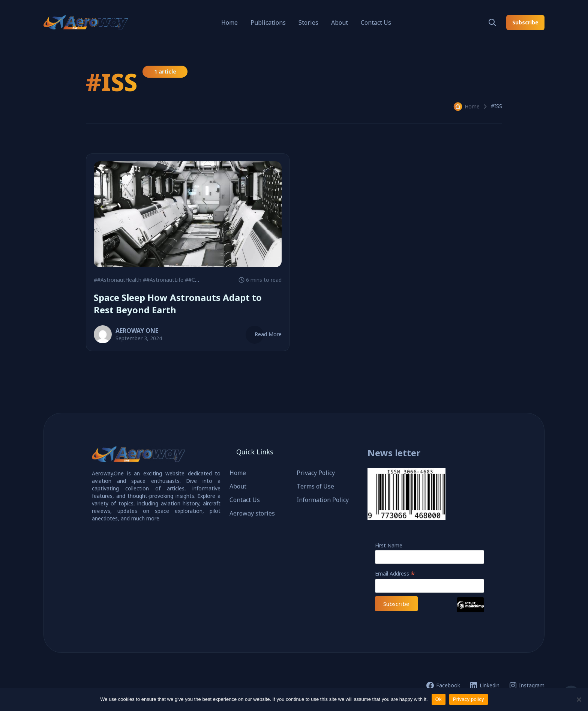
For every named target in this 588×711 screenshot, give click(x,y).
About (340, 23)
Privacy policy (469, 699)
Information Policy (323, 500)
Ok (439, 699)
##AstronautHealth (118, 280)
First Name (389, 545)
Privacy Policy (316, 473)
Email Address (395, 573)
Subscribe (525, 22)
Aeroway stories (252, 513)
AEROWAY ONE (137, 331)
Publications (268, 23)
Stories (308, 23)
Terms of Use (315, 486)
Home (229, 23)
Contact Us (376, 23)
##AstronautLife (163, 280)
